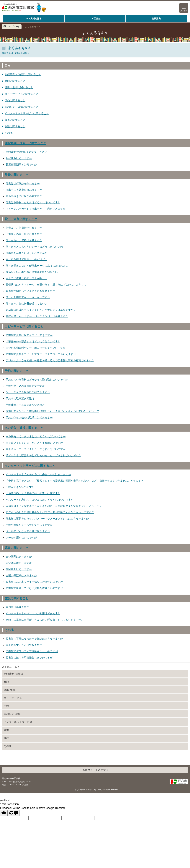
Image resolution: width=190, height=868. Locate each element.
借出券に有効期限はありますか (24, 190)
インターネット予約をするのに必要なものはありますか (38, 474)
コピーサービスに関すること (22, 94)
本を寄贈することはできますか (24, 645)
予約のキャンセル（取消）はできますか (29, 417)
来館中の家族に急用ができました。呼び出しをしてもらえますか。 (45, 620)
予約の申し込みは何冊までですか (25, 386)
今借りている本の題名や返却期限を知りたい (32, 272)
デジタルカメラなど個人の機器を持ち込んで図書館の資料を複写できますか (50, 360)
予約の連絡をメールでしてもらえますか (29, 525)
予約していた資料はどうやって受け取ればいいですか (37, 380)
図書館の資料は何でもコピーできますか (29, 335)
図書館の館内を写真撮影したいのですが (29, 658)
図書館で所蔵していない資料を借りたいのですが (34, 588)
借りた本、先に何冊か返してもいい (27, 304)
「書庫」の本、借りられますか (24, 234)
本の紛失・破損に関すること (22, 107)
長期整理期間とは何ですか (21, 164)
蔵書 (6, 730)
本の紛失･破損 (12, 714)
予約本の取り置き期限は (20, 398)
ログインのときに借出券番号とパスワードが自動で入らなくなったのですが (50, 512)
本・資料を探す (34, 19)
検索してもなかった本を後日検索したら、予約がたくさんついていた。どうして (53, 411)
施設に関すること (15, 126)
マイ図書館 (95, 19)
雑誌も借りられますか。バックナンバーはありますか (37, 316)
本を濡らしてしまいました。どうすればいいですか (36, 449)
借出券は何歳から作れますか (23, 183)
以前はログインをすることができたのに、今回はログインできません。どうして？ (54, 506)
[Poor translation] (14, 813)
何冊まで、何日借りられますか (24, 228)
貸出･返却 (10, 690)
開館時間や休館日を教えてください (27, 152)
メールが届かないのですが (21, 538)
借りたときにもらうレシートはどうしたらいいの (34, 247)
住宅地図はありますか (19, 569)
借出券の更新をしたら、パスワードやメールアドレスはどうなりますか (47, 519)
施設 (6, 738)
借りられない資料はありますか (24, 240)
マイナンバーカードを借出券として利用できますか (36, 209)
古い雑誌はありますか (19, 563)
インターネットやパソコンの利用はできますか (33, 613)
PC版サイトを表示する (95, 770)
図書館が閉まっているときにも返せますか (30, 291)
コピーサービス (13, 698)
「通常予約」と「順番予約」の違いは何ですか (33, 493)
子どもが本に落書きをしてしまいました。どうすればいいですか (43, 455)
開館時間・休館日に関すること (23, 74)
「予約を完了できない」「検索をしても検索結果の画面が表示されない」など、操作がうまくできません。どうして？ (75, 481)
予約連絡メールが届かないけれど (25, 405)
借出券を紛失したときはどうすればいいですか (33, 202)
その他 (9, 133)
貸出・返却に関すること (19, 87)
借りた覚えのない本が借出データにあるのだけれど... (37, 266)
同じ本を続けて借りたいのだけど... (26, 259)
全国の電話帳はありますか (21, 575)
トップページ (14, 27)
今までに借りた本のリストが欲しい (27, 278)
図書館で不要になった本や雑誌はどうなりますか (34, 639)
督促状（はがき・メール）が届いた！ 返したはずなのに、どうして (46, 285)
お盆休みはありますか (19, 158)
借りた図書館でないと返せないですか (28, 297)
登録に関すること (15, 81)
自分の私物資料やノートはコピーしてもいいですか (36, 348)
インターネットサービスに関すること (27, 113)
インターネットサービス (18, 722)
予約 (6, 706)
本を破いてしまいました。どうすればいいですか (34, 443)
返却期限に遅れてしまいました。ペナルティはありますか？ (41, 310)
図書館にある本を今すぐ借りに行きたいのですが (34, 582)
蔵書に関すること (15, 120)
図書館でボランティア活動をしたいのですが (32, 651)
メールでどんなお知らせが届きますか (28, 531)
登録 (6, 682)
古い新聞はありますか (19, 556)
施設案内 (156, 19)
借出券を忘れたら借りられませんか (27, 253)
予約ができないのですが (20, 487)
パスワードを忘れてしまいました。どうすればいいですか (40, 500)
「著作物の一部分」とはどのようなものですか (33, 341)
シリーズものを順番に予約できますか (28, 392)
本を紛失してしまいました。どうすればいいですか (36, 436)
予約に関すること (15, 100)
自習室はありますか (17, 607)
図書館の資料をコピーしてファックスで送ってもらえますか (41, 354)
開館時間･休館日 (13, 674)
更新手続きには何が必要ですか (24, 196)
